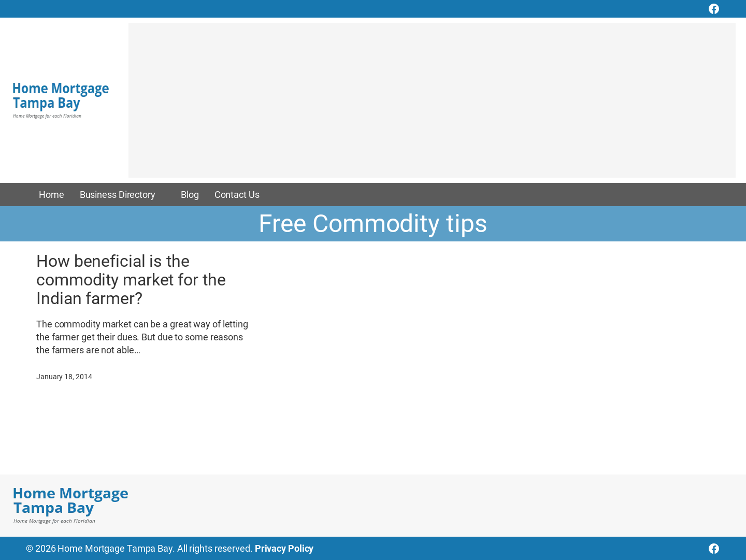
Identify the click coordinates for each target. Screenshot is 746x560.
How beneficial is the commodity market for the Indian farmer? (131, 280)
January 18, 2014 (64, 377)
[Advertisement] (432, 105)
